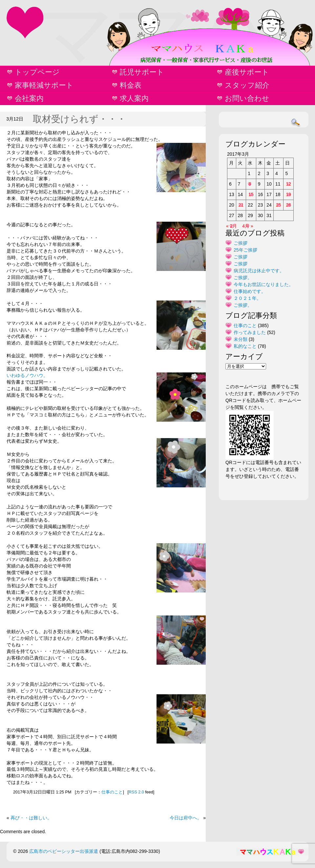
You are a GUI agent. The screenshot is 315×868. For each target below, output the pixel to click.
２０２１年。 (247, 298)
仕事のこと (112, 792)
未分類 (241, 339)
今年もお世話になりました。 (263, 284)
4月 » (248, 226)
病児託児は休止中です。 (259, 271)
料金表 (131, 85)
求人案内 (134, 98)
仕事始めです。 (250, 291)
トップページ (37, 72)
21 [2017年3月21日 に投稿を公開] (241, 205)
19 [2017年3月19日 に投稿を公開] (288, 194)
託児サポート (142, 72)
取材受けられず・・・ (79, 119)
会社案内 (29, 98)
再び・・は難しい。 (31, 818)
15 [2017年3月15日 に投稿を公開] (251, 194)
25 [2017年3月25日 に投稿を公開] (279, 205)
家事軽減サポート (44, 85)
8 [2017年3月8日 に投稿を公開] (250, 184)
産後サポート (247, 72)
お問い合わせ (247, 98)
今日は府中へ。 (186, 818)
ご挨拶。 (243, 278)
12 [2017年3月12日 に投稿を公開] (288, 184)
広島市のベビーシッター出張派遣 (64, 851)
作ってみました (250, 332)
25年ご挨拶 (245, 250)
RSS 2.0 (136, 792)
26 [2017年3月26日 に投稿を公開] (288, 205)
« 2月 (231, 226)
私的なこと (245, 346)
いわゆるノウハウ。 (27, 375)
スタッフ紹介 (247, 85)
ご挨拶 (241, 243)
